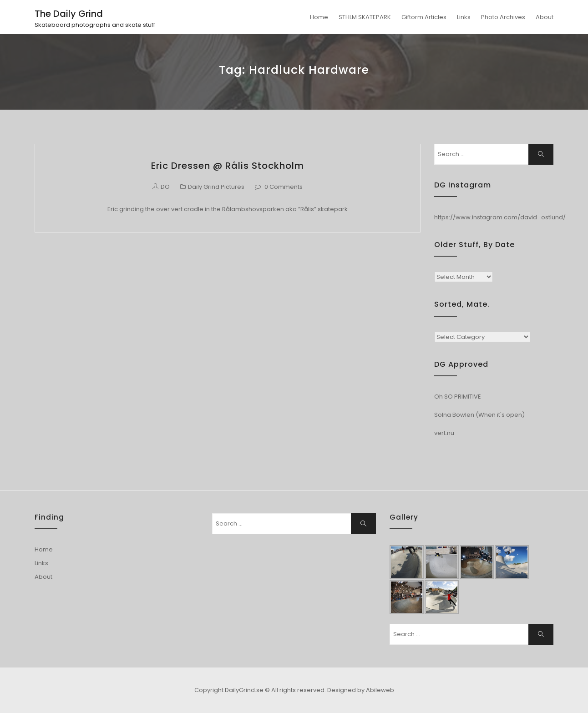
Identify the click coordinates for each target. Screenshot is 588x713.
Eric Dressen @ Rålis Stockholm (228, 166)
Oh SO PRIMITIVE (458, 397)
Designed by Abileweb (361, 690)
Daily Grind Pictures (216, 187)
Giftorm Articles (424, 17)
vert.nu (444, 433)
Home (319, 17)
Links (464, 17)
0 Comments (284, 187)
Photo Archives (503, 17)
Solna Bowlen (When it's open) (479, 415)
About (545, 17)
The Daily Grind (69, 14)
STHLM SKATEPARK (365, 17)
